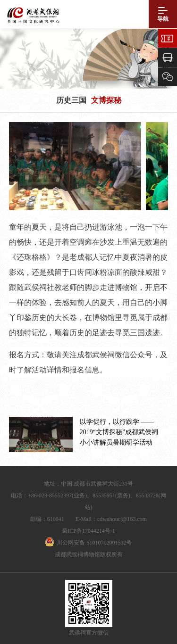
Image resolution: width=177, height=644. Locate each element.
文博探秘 (106, 100)
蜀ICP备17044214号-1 (88, 531)
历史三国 (71, 100)
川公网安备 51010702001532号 (94, 543)
